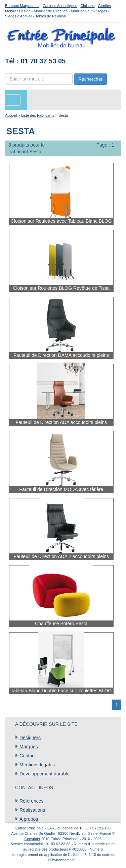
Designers (30, 738)
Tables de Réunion (51, 16)
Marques (29, 747)
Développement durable (45, 774)
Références (32, 801)
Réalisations (32, 810)
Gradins (104, 6)
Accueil (11, 115)
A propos (29, 819)
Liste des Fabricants (38, 115)
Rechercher (90, 79)
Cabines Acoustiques (60, 6)
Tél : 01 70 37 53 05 (35, 61)
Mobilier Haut (82, 11)
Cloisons (87, 6)
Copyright (32, 839)
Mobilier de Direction (51, 11)
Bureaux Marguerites (22, 6)
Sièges (101, 11)
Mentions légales (37, 765)
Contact (28, 756)
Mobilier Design (18, 11)
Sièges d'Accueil (18, 16)
